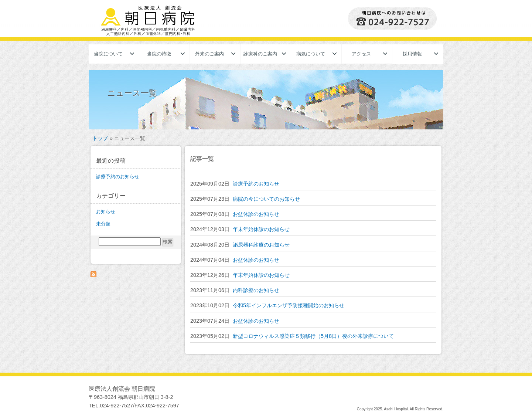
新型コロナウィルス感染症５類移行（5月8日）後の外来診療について (313, 336)
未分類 (103, 224)
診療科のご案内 (260, 54)
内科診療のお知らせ (256, 290)
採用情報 (412, 54)
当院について (108, 54)
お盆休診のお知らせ (256, 214)
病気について (311, 54)
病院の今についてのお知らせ (266, 199)
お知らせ (106, 212)
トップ (100, 138)
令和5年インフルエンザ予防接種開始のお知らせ (289, 305)
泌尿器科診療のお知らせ (261, 245)
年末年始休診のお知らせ (261, 229)
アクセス (361, 54)
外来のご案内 (209, 54)
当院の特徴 (159, 54)
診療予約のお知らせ (256, 184)
